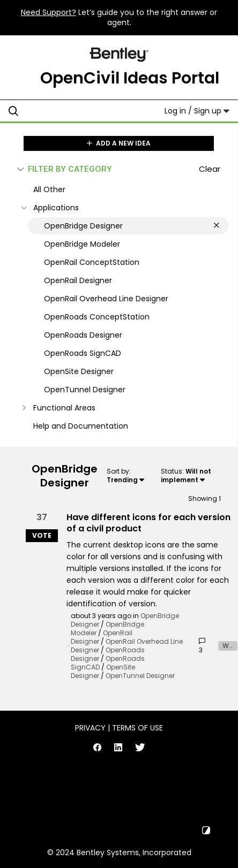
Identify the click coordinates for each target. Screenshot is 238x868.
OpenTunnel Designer (140, 676)
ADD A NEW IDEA (119, 143)
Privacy (90, 728)
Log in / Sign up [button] (197, 111)
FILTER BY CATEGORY (65, 169)
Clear (210, 169)
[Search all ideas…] (73, 111)
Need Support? (49, 12)
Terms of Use (137, 728)
